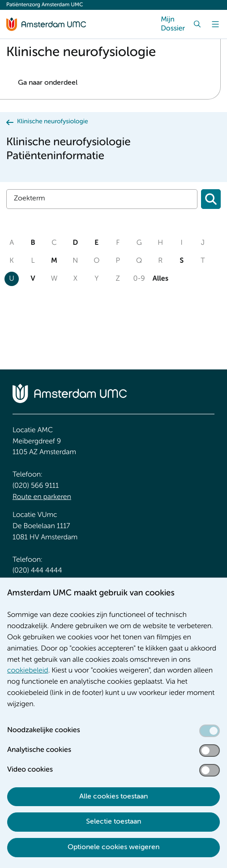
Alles (160, 279)
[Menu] (215, 24)
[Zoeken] (211, 199)
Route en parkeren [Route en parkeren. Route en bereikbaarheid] (42, 497)
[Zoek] (197, 24)
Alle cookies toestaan (113, 797)
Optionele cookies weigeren (113, 847)
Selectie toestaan (113, 822)
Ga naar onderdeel (48, 83)
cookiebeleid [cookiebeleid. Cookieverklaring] (28, 671)
